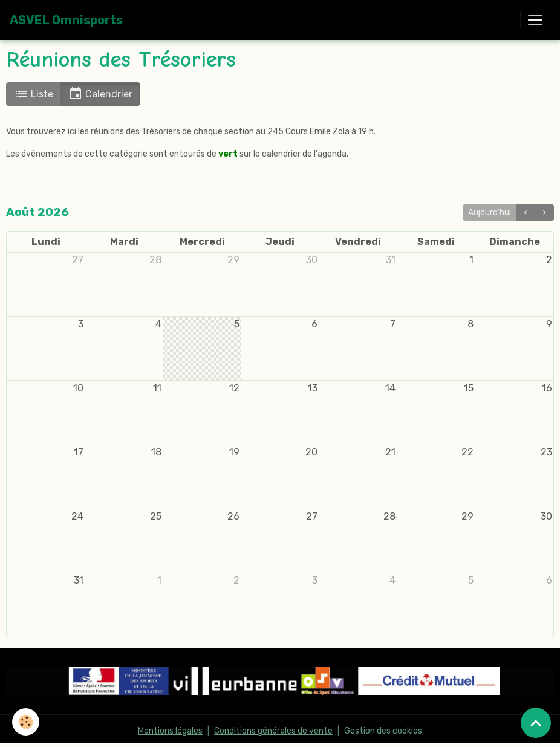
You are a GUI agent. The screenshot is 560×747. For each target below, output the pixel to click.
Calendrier (100, 94)
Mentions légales (170, 731)
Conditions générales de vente (273, 731)
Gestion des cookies (383, 731)
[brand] (66, 20)
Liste (34, 94)
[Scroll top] (536, 723)
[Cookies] (26, 722)
